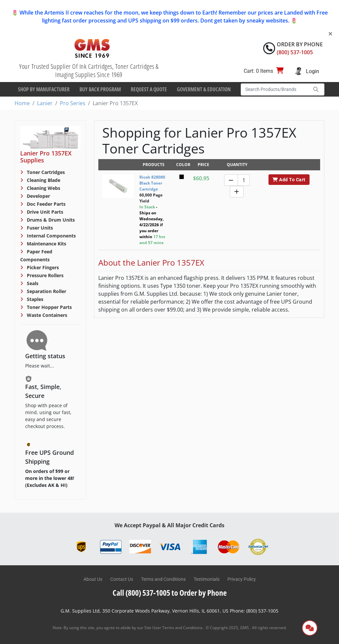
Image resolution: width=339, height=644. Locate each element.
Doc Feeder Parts (46, 204)
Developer (38, 196)
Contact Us (122, 579)
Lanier (45, 103)
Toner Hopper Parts (49, 307)
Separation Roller (46, 291)
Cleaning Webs (43, 188)
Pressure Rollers (45, 275)
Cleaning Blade (43, 180)
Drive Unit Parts (44, 212)
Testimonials (207, 579)
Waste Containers (46, 315)
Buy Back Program (100, 89)
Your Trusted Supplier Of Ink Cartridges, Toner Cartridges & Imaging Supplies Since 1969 (89, 70)
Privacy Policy (242, 579)
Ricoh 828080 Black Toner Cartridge (152, 183)
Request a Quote (149, 89)
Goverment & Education (204, 89)
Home (22, 103)
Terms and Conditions (163, 579)
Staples (34, 299)
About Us (93, 579)
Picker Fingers (42, 267)
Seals (32, 283)
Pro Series (73, 103)
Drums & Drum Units (50, 220)
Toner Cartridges (45, 172)
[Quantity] (244, 180)
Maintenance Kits (46, 244)
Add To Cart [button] (289, 180)
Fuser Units (39, 228)
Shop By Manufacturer (44, 89)
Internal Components (51, 236)
